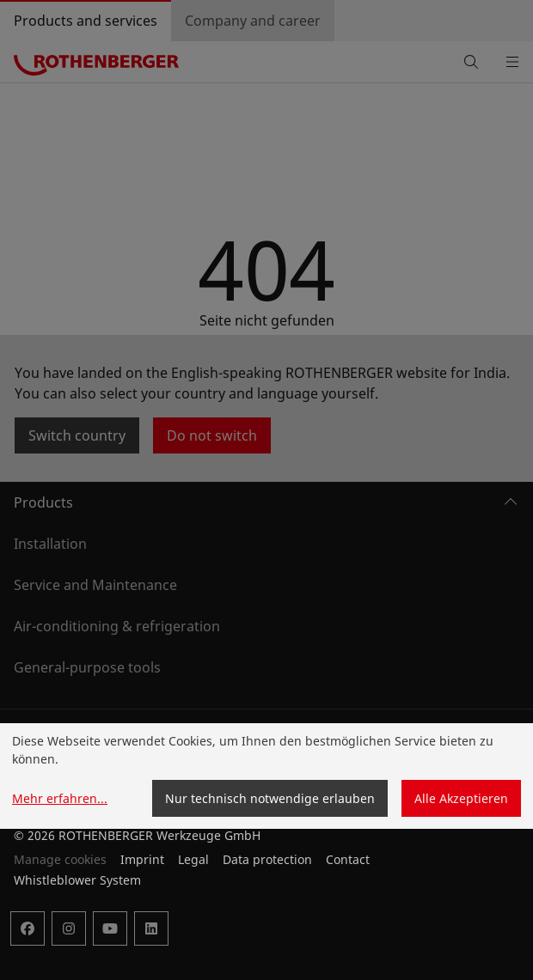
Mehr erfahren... (60, 798)
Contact (348, 859)
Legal (193, 859)
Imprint (142, 859)
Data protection (267, 859)
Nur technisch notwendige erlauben (270, 798)
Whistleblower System (77, 880)
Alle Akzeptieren (461, 798)
